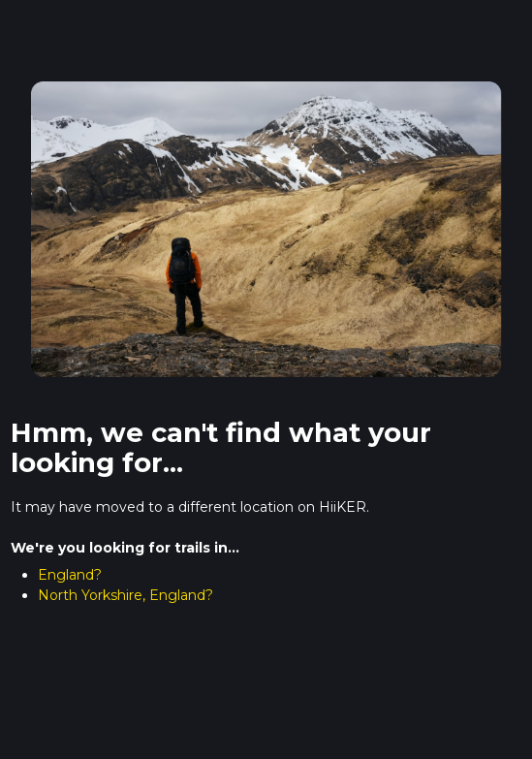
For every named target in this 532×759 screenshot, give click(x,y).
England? (70, 575)
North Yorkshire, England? (125, 595)
